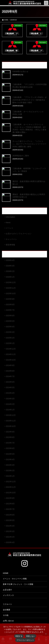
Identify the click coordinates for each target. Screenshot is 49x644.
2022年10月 (11, 493)
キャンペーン (11, 239)
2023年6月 (10, 448)
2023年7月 (10, 443)
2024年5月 (10, 387)
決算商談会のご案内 (21, 156)
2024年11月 (11, 354)
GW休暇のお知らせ (20, 71)
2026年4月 (10, 260)
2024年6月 (10, 382)
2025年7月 (10, 310)
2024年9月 (10, 365)
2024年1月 (10, 410)
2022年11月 (11, 487)
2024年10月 (11, 360)
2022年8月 (10, 504)
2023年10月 (11, 426)
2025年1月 (10, 343)
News (8, 223)
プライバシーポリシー (25, 640)
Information (10, 217)
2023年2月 (10, 471)
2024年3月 (10, 399)
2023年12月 (11, 415)
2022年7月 (10, 509)
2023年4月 (10, 459)
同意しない (31, 636)
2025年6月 (10, 316)
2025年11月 (11, 288)
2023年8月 (10, 437)
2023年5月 (10, 454)
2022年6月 (10, 515)
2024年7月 (10, 376)
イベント (10, 228)
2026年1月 (10, 277)
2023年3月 (10, 465)
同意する (19, 636)
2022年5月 (10, 520)
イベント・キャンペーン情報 (15, 579)
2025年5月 (10, 321)
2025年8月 (10, 305)
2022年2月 (10, 537)
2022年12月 (11, 482)
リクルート (7, 604)
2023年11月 (11, 421)
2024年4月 (10, 393)
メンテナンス (8, 595)
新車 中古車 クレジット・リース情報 (18, 584)
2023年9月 (10, 432)
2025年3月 (10, 332)
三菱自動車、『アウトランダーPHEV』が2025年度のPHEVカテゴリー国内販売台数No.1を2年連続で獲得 (30, 100)
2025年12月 (11, 282)
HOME (6, 573)
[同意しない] (46, 634)
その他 (6, 615)
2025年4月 (10, 327)
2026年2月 (10, 271)
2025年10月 (11, 293)
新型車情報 (10, 245)
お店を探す (7, 590)
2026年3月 (10, 266)
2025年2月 (10, 338)
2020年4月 (10, 542)
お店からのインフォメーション (19, 234)
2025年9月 (10, 299)
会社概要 (7, 610)
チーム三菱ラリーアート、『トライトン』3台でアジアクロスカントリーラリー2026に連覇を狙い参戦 (29, 144)
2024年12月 (11, 349)
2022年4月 (10, 526)
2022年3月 (10, 531)
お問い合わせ (8, 621)
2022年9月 (10, 498)
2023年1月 (10, 476)
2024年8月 (10, 371)
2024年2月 (10, 404)
